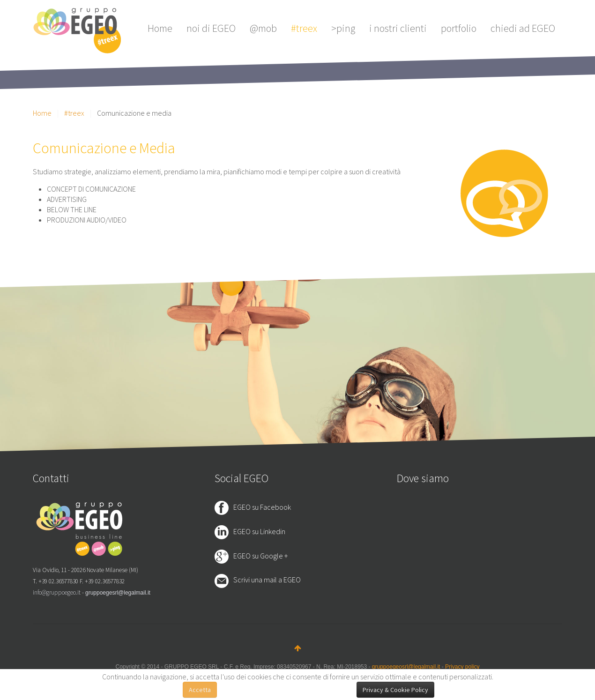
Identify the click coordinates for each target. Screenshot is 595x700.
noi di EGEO (211, 28)
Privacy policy (462, 667)
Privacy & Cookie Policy (395, 690)
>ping (343, 28)
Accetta (200, 690)
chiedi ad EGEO (523, 28)
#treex (304, 28)
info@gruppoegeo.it (57, 592)
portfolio (459, 28)
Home (160, 28)
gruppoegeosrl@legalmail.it (406, 667)
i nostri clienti (398, 28)
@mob (263, 28)
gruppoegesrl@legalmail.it (118, 593)
